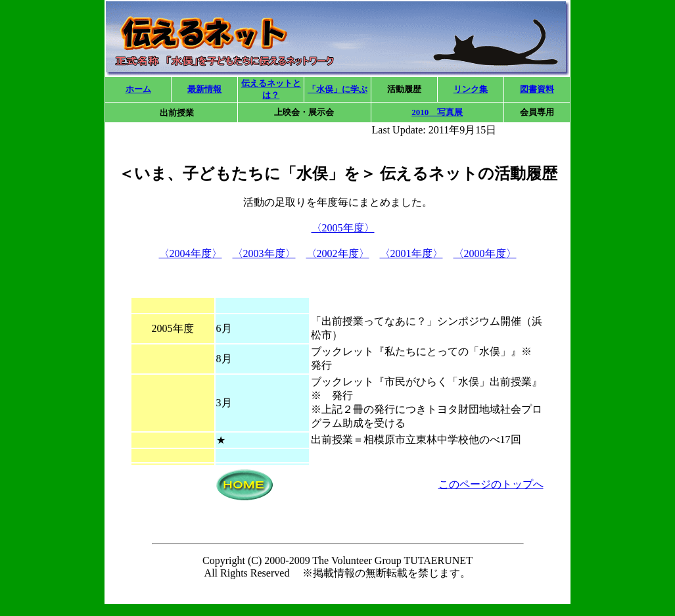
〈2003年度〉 (264, 253)
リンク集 (471, 89)
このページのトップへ (491, 484)
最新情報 (204, 89)
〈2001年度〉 (411, 253)
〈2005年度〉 (343, 228)
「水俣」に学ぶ (337, 89)
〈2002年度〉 (338, 253)
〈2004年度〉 (191, 253)
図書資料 (537, 89)
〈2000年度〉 (485, 253)
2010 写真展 (437, 112)
